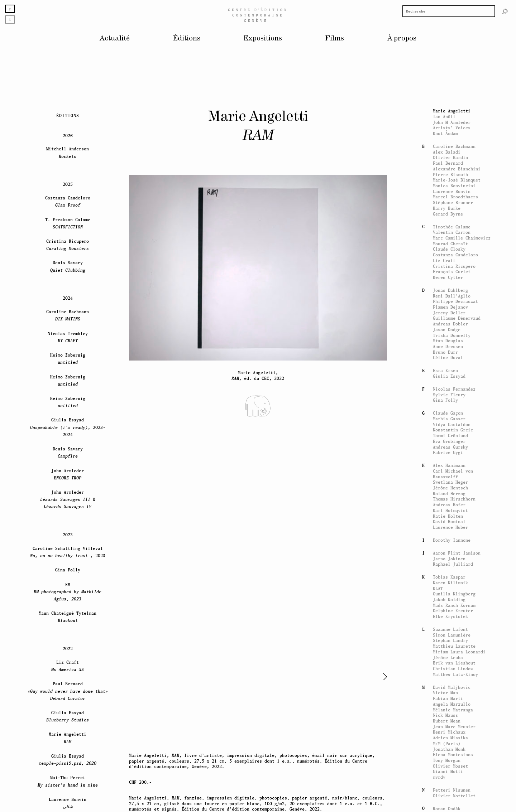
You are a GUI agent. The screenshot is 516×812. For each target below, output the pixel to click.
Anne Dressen (448, 772)
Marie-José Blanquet (457, 606)
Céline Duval (448, 784)
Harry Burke (447, 634)
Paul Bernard (448, 589)
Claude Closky (449, 675)
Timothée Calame (452, 652)
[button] (375, 677)
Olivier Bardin (450, 583)
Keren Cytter (448, 703)
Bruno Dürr (445, 778)
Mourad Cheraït (450, 669)
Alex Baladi (447, 578)
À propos (402, 38)
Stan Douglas (448, 767)
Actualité (115, 38)
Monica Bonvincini (454, 612)
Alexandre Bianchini (457, 594)
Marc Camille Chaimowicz (462, 664)
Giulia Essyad (449, 802)
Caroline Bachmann (454, 572)
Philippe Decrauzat (455, 727)
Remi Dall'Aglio (452, 722)
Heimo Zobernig (68, 785)
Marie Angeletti (452, 537)
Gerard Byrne (448, 640)
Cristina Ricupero (454, 692)
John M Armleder (452, 548)
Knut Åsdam (445, 559)
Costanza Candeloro (455, 681)
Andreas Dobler (450, 750)
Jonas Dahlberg (450, 716)
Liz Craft (444, 686)
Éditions (187, 38)
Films (335, 38)
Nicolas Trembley (68, 763)
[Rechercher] (505, 11)
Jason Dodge (447, 755)
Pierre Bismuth (450, 600)
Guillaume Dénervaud (457, 744)
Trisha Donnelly (452, 761)
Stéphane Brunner (453, 629)
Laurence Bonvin (452, 617)
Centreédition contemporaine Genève (258, 15)
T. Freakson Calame (68, 649)
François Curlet (452, 698)
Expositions (263, 38)
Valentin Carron (452, 658)
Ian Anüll (444, 542)
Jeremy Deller (449, 738)
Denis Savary (68, 692)
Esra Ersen (445, 796)
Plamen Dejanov (450, 733)
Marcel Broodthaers (455, 623)
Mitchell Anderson (68, 578)
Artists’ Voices (452, 554)
